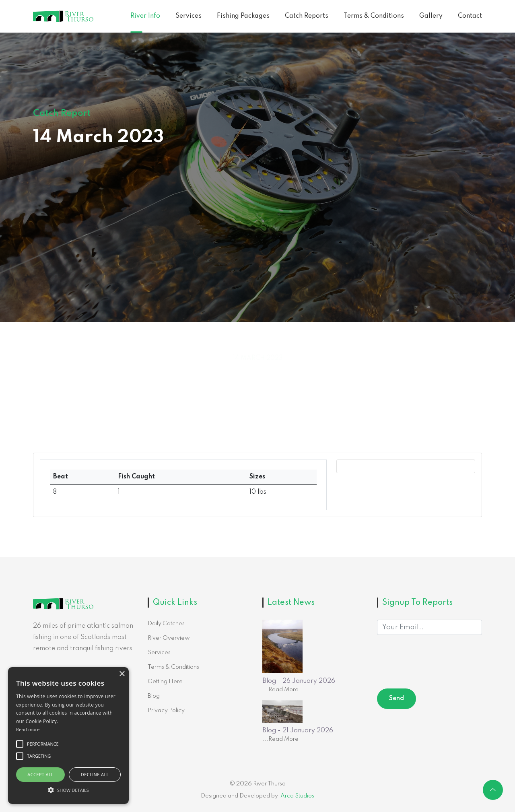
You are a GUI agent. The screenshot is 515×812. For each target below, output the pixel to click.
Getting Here (165, 682)
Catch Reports (307, 16)
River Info (145, 16)
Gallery (431, 16)
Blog (154, 696)
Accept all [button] (40, 774)
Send (397, 699)
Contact (470, 16)
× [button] (122, 674)
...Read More (280, 690)
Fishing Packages (243, 16)
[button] (68, 790)
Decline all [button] (95, 774)
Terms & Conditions (374, 16)
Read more (28, 729)
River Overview (169, 638)
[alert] (68, 736)
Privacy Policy (166, 711)
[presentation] (438, 663)
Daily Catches (166, 624)
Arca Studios (297, 796)
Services (188, 16)
